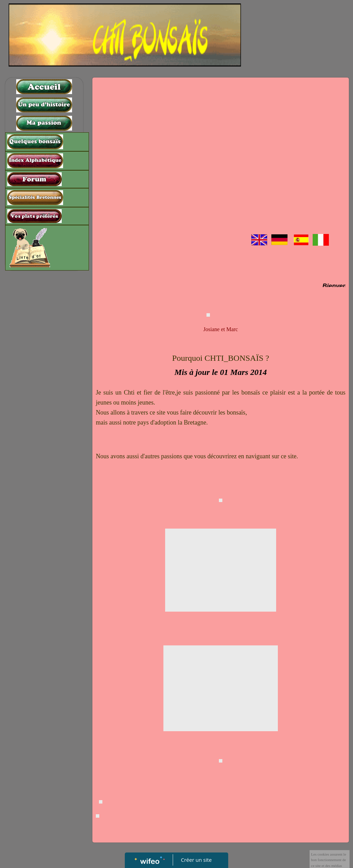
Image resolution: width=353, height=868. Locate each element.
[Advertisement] (44, 412)
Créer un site (196, 860)
